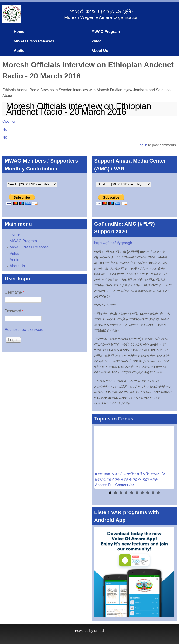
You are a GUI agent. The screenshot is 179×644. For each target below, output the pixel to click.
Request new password (24, 330)
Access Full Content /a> (115, 485)
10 (158, 493)
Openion (9, 121)
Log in (142, 145)
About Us (100, 51)
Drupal (99, 631)
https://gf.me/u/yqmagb (113, 243)
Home (19, 32)
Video (96, 41)
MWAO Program (106, 32)
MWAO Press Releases (34, 41)
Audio (19, 51)
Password (14, 311)
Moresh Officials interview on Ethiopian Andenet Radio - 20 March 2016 (79, 109)
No (5, 129)
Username (14, 292)
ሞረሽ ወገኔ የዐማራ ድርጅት (101, 11)
